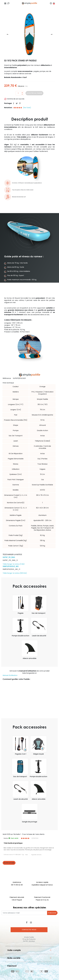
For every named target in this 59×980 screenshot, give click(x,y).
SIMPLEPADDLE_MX (11, 566)
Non (27, 855)
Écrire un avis (9, 863)
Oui (23, 855)
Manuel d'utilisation (10, 675)
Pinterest (20, 103)
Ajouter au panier (34, 93)
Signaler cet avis (36, 855)
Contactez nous (29, 930)
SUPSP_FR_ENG (9, 557)
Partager (14, 103)
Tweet (17, 103)
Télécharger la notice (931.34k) (15, 573)
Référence (7, 378)
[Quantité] (18, 93)
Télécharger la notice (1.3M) (14, 564)
